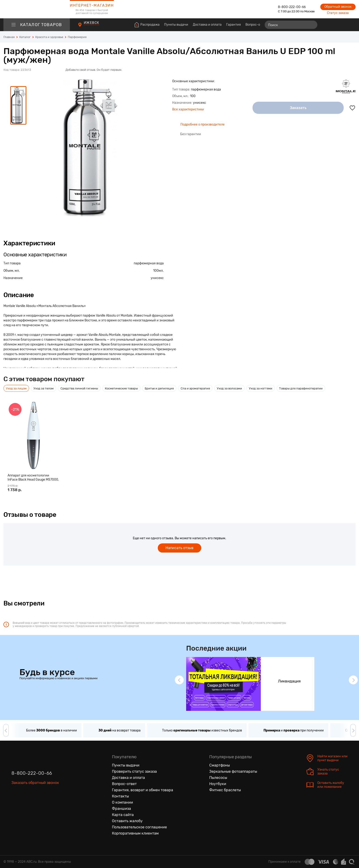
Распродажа (150, 25)
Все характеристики (188, 109)
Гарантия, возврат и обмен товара (143, 790)
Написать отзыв (179, 548)
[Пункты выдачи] (84, 27)
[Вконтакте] (15, 804)
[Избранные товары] (334, 25)
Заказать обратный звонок (35, 783)
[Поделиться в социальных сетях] (351, 55)
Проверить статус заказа (134, 771)
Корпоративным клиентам (135, 833)
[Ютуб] (34, 804)
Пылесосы (218, 778)
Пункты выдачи (176, 25)
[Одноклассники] (25, 804)
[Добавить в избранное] (352, 108)
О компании (122, 802)
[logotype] (37, 9)
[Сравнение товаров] (326, 25)
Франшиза (121, 809)
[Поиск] (291, 25)
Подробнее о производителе (203, 125)
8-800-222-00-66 (292, 7)
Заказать (298, 108)
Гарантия (234, 25)
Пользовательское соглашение (139, 827)
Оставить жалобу (127, 821)
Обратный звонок (338, 7)
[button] (179, 680)
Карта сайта (123, 815)
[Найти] (312, 25)
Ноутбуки (218, 784)
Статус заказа (338, 13)
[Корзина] (351, 25)
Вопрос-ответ (256, 25)
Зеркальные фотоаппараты (233, 771)
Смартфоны (220, 765)
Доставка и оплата (207, 25)
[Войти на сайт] (343, 25)
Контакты (120, 796)
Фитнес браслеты (225, 790)
